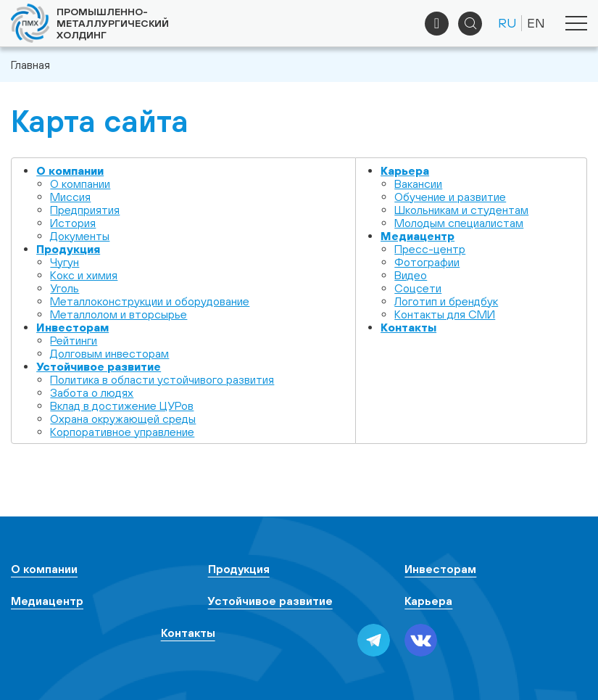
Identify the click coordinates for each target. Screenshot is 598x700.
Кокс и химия (84, 275)
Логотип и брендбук (446, 301)
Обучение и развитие (450, 197)
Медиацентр (418, 236)
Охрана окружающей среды (123, 419)
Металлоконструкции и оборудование (150, 301)
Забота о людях (92, 392)
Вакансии (418, 184)
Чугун (65, 262)
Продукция (68, 249)
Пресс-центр (430, 249)
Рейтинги (74, 340)
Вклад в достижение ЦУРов (122, 405)
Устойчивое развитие (99, 366)
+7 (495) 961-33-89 (437, 24)
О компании (70, 170)
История (73, 223)
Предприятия (85, 210)
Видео (411, 275)
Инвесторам (72, 327)
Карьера (405, 170)
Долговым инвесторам (109, 353)
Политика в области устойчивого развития (162, 379)
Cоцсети (418, 288)
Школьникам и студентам (461, 210)
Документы (80, 236)
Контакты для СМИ (445, 314)
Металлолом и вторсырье (119, 314)
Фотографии (427, 262)
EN (536, 23)
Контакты (408, 327)
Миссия (70, 197)
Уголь (65, 288)
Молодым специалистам (459, 223)
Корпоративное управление (122, 432)
